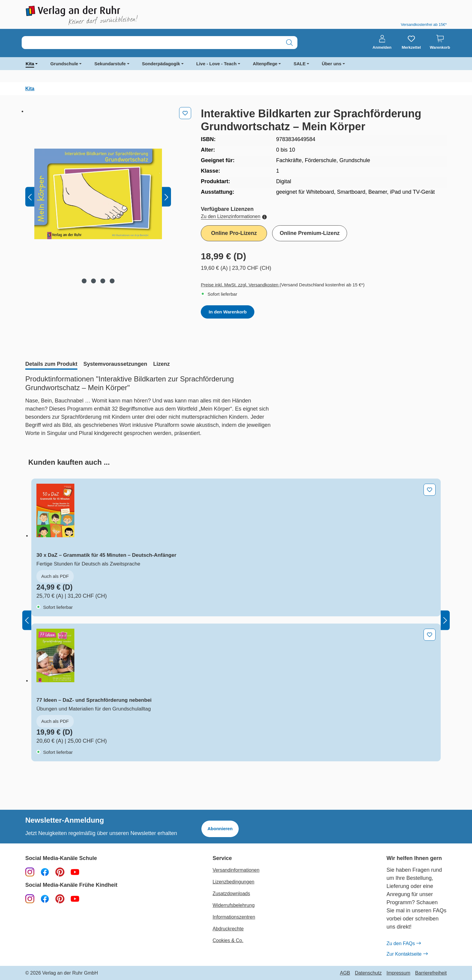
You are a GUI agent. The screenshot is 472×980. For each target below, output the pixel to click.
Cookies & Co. (228, 940)
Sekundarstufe (110, 64)
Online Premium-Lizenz (310, 233)
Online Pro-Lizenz (234, 233)
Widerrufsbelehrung (234, 905)
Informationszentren (234, 917)
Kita (30, 64)
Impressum (398, 973)
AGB (345, 973)
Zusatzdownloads (231, 894)
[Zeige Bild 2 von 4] (94, 281)
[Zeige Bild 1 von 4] (84, 281)
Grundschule (64, 64)
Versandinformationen (236, 870)
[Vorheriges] (30, 197)
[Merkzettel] (411, 42)
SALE (300, 64)
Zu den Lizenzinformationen (234, 216)
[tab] (51, 365)
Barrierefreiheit (431, 973)
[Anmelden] (382, 42)
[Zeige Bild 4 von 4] (112, 281)
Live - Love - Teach (216, 64)
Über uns (332, 64)
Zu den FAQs (404, 944)
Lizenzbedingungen (233, 882)
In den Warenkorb (228, 312)
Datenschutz (368, 973)
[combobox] (152, 43)
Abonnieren (220, 829)
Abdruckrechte (228, 929)
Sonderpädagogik (161, 64)
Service (222, 858)
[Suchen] (289, 43)
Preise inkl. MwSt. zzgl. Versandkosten (240, 285)
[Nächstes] (166, 197)
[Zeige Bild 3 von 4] (103, 281)
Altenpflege (265, 64)
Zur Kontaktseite (407, 954)
